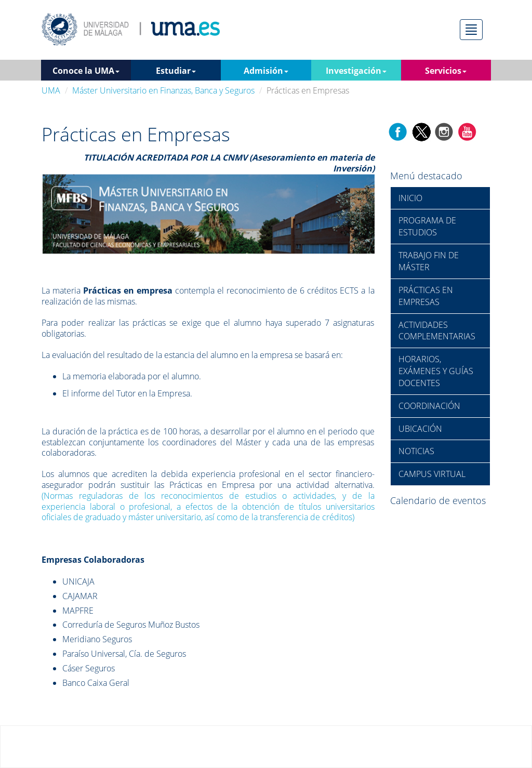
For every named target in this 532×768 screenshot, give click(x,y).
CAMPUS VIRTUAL (432, 474)
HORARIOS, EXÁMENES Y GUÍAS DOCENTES (436, 371)
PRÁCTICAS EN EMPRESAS (426, 296)
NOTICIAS (416, 451)
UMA (51, 90)
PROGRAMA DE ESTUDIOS (427, 226)
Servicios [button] (446, 71)
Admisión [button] (266, 71)
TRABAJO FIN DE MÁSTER (429, 261)
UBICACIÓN (420, 429)
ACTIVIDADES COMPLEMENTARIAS (437, 331)
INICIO (410, 198)
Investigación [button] (356, 71)
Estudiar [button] (176, 71)
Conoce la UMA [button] (86, 71)
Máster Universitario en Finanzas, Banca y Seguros (163, 90)
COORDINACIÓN (429, 406)
